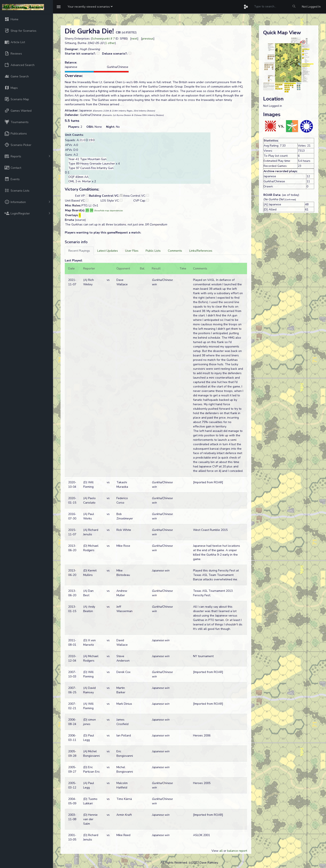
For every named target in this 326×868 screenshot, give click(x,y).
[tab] (79, 251)
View (215, 851)
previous (148, 39)
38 (91, 210)
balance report (237, 851)
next (134, 39)
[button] (90, 7)
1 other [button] (110, 43)
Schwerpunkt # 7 (103, 39)
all (221, 851)
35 (87, 210)
